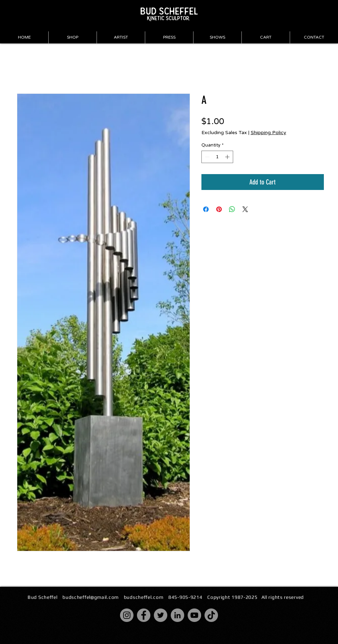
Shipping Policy (269, 133)
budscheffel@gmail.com (91, 597)
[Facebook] (144, 615)
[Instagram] (127, 615)
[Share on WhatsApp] (232, 209)
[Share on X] (245, 209)
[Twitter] (161, 615)
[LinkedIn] (177, 615)
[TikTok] (211, 615)
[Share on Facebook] (206, 209)
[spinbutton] (217, 157)
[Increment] (228, 157)
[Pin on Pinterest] (219, 209)
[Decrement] (207, 157)
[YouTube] (194, 615)
